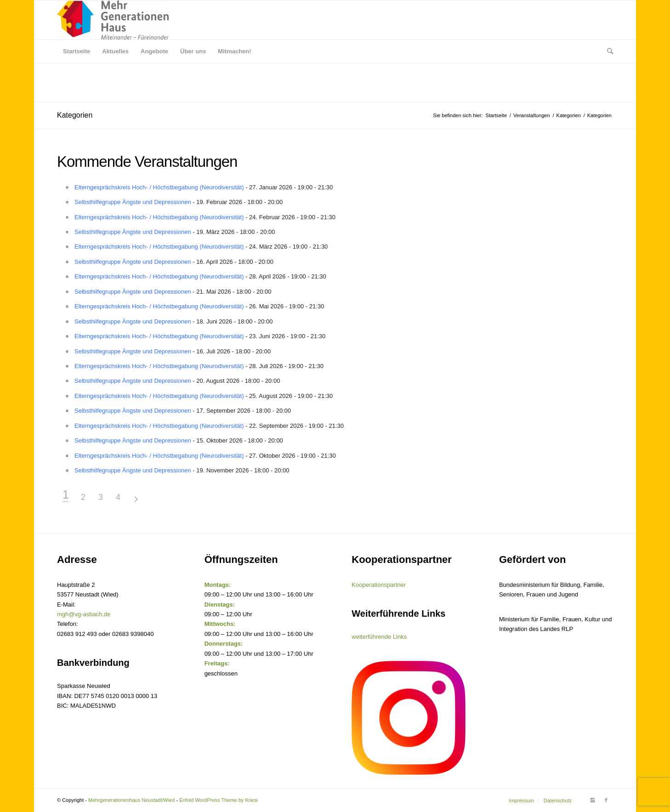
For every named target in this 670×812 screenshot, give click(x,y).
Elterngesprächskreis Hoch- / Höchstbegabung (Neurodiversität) (159, 187)
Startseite (496, 115)
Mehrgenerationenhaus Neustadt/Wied (131, 800)
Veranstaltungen (532, 115)
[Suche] (607, 51)
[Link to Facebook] (606, 800)
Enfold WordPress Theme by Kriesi (219, 800)
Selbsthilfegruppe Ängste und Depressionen (133, 202)
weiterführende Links (379, 637)
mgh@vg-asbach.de (84, 614)
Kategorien (75, 115)
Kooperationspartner (379, 585)
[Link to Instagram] (592, 800)
